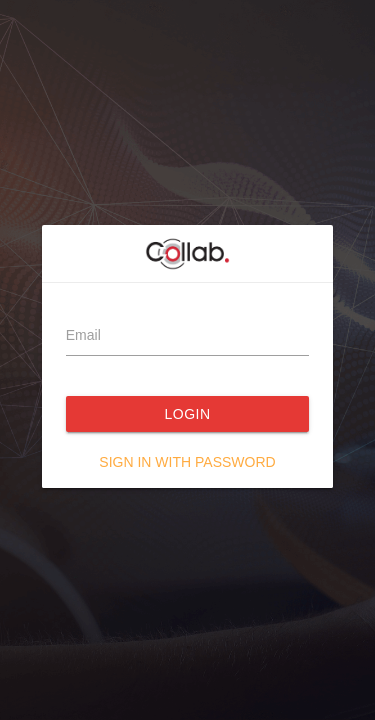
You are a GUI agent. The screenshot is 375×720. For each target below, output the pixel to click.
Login (187, 414)
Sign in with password (187, 462)
